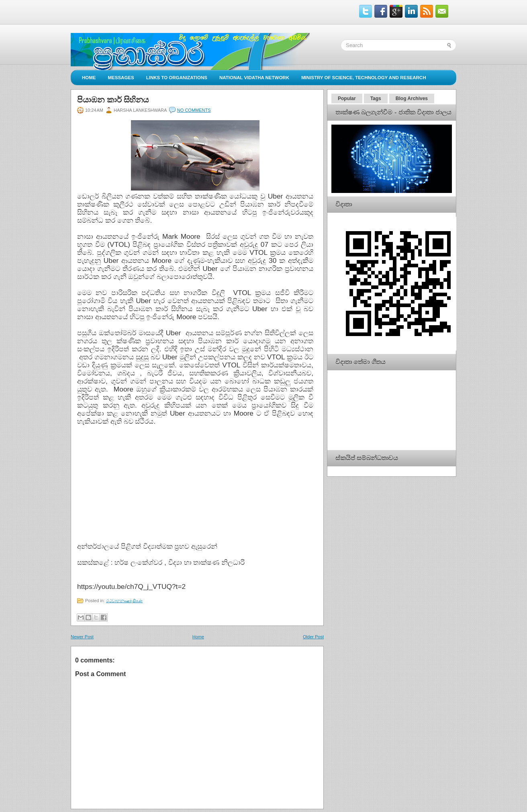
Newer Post (82, 637)
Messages (121, 78)
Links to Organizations (177, 78)
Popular (347, 98)
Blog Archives (412, 98)
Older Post (313, 637)
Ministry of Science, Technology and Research (364, 78)
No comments (194, 110)
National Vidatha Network (254, 78)
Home (89, 78)
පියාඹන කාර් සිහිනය (113, 100)
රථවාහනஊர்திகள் (124, 601)
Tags (376, 98)
